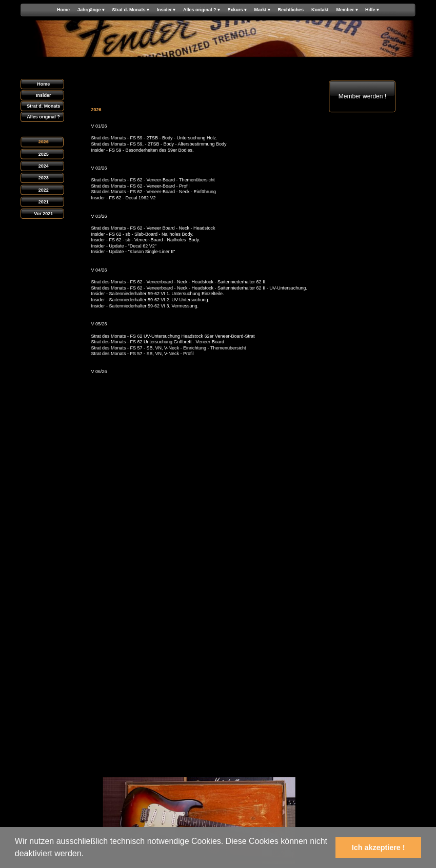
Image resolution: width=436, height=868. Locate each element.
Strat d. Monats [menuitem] (130, 10)
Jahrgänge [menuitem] (91, 10)
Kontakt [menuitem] (320, 10)
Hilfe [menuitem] (372, 10)
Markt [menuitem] (262, 10)
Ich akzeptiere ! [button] (379, 848)
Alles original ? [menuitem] (202, 10)
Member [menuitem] (347, 10)
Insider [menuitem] (166, 10)
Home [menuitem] (63, 10)
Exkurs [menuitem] (237, 10)
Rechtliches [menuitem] (291, 10)
